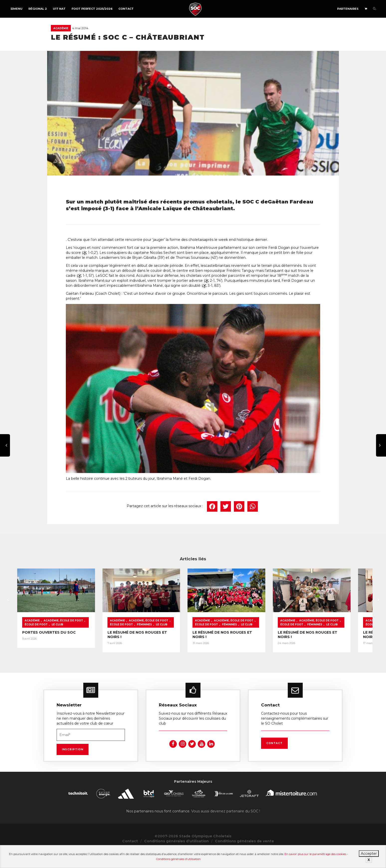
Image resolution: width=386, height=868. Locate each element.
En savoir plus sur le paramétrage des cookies (315, 854)
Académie (61, 28)
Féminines (152, 644)
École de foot (98, 640)
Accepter (369, 854)
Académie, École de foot (63, 640)
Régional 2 (38, 9)
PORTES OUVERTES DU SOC (49, 652)
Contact (126, 9)
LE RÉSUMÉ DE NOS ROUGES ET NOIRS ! (179, 652)
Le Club (169, 644)
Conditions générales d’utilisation (178, 859)
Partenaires (348, 9)
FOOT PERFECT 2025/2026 (92, 9)
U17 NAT (59, 9)
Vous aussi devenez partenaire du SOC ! (226, 828)
